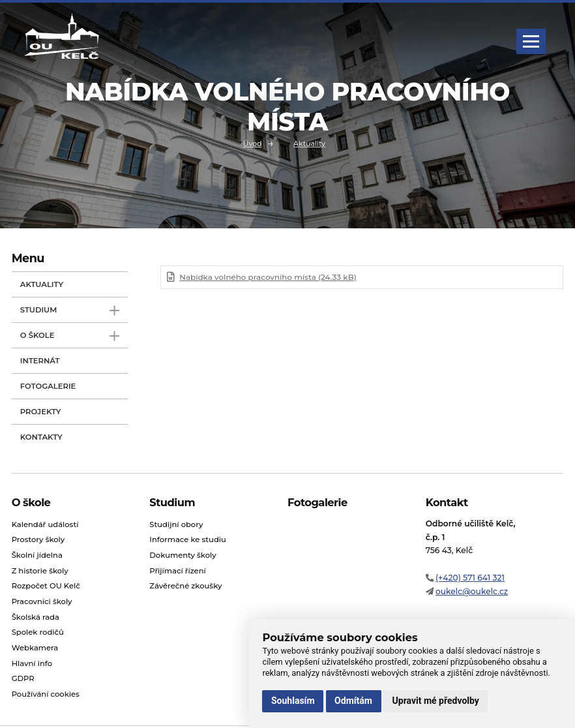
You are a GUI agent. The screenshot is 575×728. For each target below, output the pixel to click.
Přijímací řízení (177, 571)
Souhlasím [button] (293, 701)
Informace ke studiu (188, 539)
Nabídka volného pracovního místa (268, 277)
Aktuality (309, 144)
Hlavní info (32, 663)
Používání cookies (46, 694)
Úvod (253, 144)
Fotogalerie (48, 386)
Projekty (41, 412)
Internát (40, 361)
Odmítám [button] (353, 701)
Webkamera (35, 648)
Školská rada (36, 617)
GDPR (23, 678)
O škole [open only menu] (70, 336)
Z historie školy (40, 571)
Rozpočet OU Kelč (46, 586)
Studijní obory (176, 524)
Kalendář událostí (45, 524)
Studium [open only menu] (70, 311)
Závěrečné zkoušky (185, 586)
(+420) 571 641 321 (470, 578)
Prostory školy (38, 539)
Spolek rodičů (38, 632)
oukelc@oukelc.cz (472, 591)
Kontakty (41, 437)
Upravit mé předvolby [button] (436, 701)
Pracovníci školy (42, 601)
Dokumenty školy (183, 555)
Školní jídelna (37, 555)
